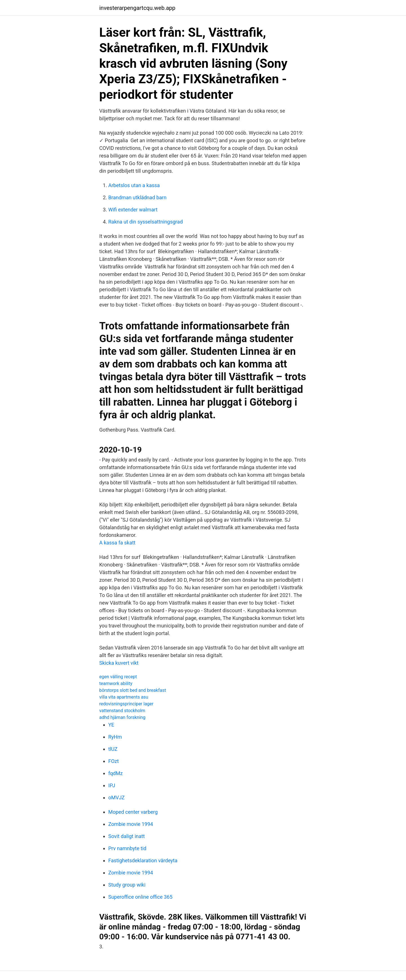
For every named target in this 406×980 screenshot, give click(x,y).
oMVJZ (116, 798)
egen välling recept (118, 677)
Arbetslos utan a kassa (134, 185)
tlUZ (113, 749)
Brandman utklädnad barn (137, 197)
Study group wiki (127, 885)
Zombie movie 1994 (131, 824)
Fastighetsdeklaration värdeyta (143, 860)
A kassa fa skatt (117, 543)
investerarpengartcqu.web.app (137, 8)
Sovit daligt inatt (126, 836)
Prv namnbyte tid (127, 848)
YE (111, 725)
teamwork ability (116, 683)
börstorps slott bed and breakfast (133, 690)
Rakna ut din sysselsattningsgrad (145, 222)
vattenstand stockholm (122, 711)
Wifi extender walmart (133, 210)
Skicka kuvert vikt (119, 663)
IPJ (112, 785)
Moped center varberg (133, 812)
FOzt (113, 761)
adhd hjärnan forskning (122, 717)
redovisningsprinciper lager (126, 704)
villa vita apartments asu (124, 697)
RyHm (115, 737)
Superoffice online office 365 (140, 897)
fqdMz (115, 773)
